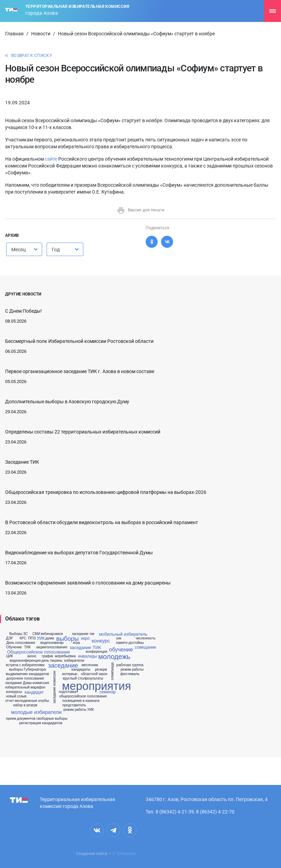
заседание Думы (18, 683)
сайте (51, 159)
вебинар (47, 634)
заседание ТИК (85, 647)
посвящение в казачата (81, 701)
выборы (68, 639)
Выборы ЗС (19, 634)
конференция (96, 652)
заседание (63, 666)
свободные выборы (52, 719)
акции (41, 647)
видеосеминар (52, 643)
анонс (32, 656)
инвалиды (88, 656)
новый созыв (16, 696)
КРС (23, 638)
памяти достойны (130, 643)
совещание (145, 647)
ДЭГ (9, 638)
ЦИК (10, 656)
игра (76, 643)
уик (119, 638)
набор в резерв (25, 705)
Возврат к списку (32, 56)
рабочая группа (130, 665)
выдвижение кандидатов (27, 674)
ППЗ (32, 638)
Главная (14, 34)
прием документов (21, 719)
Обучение (14, 647)
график (47, 656)
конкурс (101, 641)
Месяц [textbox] (19, 250)
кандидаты (81, 669)
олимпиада (112, 672)
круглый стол (74, 678)
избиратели (74, 661)
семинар (108, 692)
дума (50, 638)
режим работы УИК (79, 710)
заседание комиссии (54, 687)
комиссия (41, 683)
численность (145, 638)
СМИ (36, 634)
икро (85, 638)
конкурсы (14, 692)
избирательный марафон (25, 687)
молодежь (114, 657)
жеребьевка (65, 656)
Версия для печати (141, 210)
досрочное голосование (25, 679)
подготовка (68, 692)
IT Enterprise (124, 854)
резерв (101, 669)
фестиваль (130, 674)
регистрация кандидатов (41, 723)
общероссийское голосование (83, 696)
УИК (41, 638)
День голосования (21, 643)
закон (59, 634)
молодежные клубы (32, 701)
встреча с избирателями (25, 665)
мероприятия (97, 686)
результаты (94, 679)
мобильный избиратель (123, 634)
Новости (41, 34)
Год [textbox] (56, 250)
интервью (70, 674)
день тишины (52, 661)
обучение (121, 650)
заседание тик (83, 634)
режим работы (132, 670)
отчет (10, 701)
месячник (90, 665)
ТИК (27, 647)
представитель (74, 705)
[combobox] (24, 249)
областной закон (94, 674)
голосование (56, 647)
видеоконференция (25, 661)
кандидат (34, 692)
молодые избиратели (36, 712)
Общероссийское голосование (39, 652)
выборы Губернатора (27, 669)
